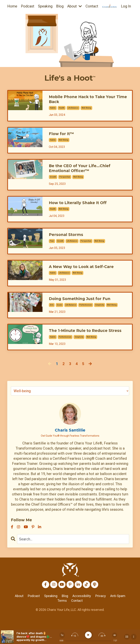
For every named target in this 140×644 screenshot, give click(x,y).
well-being (86, 109)
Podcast (28, 6)
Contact (92, 6)
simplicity (100, 311)
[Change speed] (62, 635)
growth (53, 181)
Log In (126, 6)
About (75, 6)
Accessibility (82, 609)
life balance (73, 109)
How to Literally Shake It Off (82, 207)
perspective (65, 181)
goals (59, 311)
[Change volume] (115, 635)
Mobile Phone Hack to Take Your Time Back (87, 100)
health (62, 109)
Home (12, 6)
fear (52, 246)
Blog (60, 6)
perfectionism (86, 311)
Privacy (101, 609)
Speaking (45, 6)
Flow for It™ (63, 136)
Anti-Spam (118, 609)
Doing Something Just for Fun (84, 305)
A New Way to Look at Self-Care (86, 272)
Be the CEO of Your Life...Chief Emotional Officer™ (84, 171)
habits (53, 109)
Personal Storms (68, 239)
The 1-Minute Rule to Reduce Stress (83, 340)
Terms (62, 613)
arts (52, 311)
